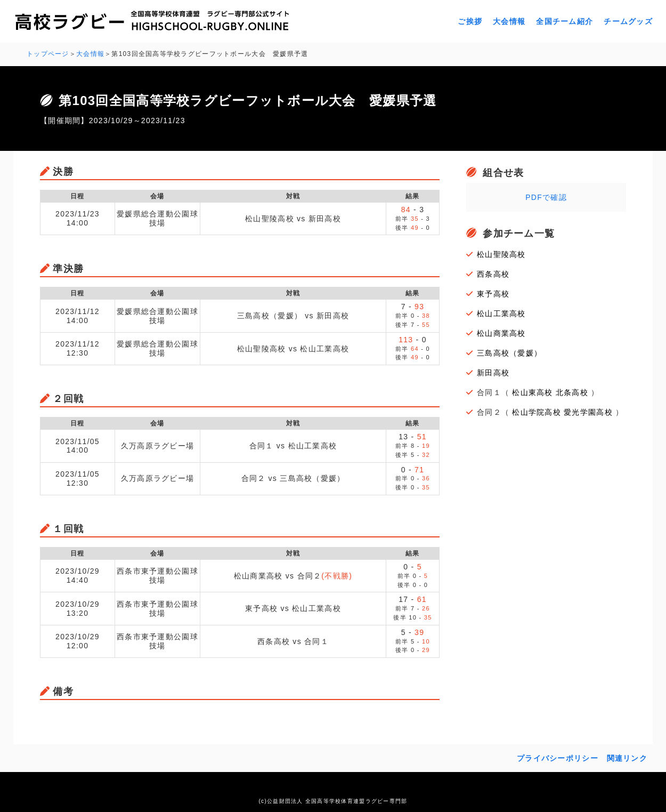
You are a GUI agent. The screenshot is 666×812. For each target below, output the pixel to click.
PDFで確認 (546, 197)
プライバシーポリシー (558, 758)
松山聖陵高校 (501, 254)
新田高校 (493, 373)
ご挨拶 (470, 21)
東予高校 (493, 294)
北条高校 (572, 392)
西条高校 (493, 274)
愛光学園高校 (588, 412)
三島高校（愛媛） (509, 353)
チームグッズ (628, 21)
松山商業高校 (501, 333)
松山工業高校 (501, 313)
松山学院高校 (537, 412)
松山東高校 (532, 392)
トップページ (48, 54)
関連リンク (627, 758)
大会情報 (509, 21)
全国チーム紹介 (565, 21)
